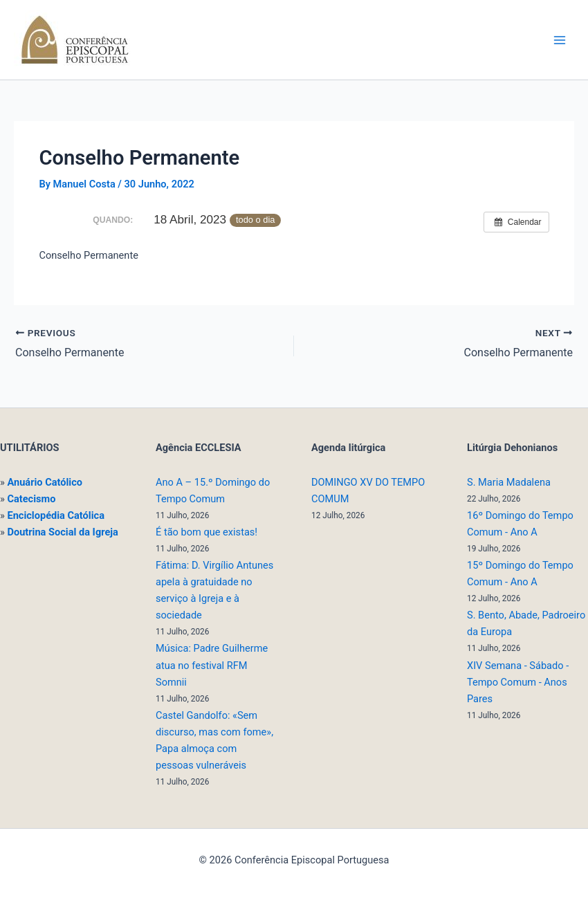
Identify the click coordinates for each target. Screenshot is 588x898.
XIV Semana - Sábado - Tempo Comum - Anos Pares (518, 682)
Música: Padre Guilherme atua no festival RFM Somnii (212, 665)
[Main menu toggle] (560, 40)
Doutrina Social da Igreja (62, 532)
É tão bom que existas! (206, 532)
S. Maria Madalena (509, 482)
